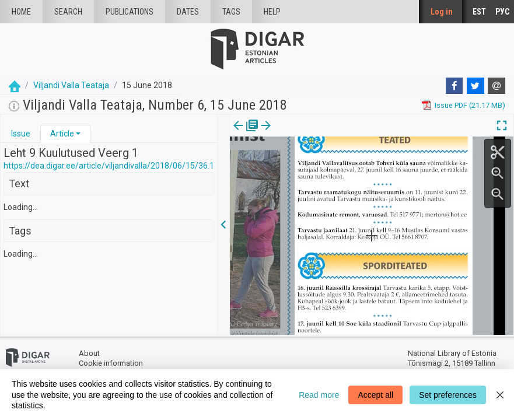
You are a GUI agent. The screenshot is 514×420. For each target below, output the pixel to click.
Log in (442, 12)
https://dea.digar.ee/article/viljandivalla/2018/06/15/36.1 (109, 166)
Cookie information (111, 363)
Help (272, 12)
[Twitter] (475, 86)
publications (130, 12)
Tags (231, 12)
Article (62, 134)
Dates (188, 12)
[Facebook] (454, 86)
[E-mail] (496, 86)
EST (479, 12)
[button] (78, 134)
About (89, 353)
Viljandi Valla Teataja (71, 85)
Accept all (375, 395)
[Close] (500, 395)
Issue (21, 134)
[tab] (21, 134)
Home (21, 12)
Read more (319, 395)
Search (68, 12)
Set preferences (448, 395)
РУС (502, 12)
